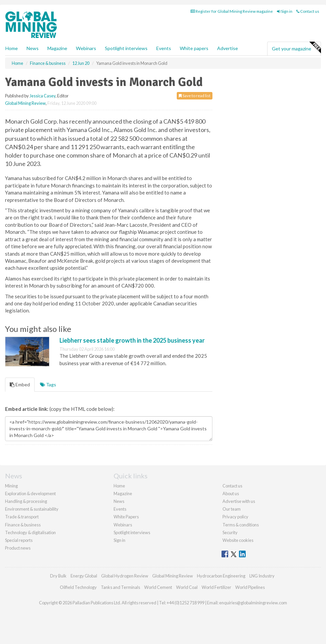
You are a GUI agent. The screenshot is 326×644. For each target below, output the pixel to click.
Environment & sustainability (32, 509)
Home (12, 48)
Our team (232, 509)
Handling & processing (26, 501)
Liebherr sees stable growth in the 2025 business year (132, 340)
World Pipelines (250, 587)
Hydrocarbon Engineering (221, 576)
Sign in (285, 11)
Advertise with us (239, 501)
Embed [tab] (20, 384)
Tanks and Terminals (120, 587)
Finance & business (23, 525)
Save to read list (195, 96)
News (119, 501)
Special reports (19, 540)
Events (164, 48)
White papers (194, 48)
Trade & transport (22, 517)
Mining (11, 486)
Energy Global (84, 576)
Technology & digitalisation (30, 532)
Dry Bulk (58, 576)
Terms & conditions (241, 525)
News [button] (33, 48)
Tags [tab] (48, 384)
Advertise (228, 48)
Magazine (57, 48)
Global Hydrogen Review (125, 576)
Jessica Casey (43, 96)
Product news (18, 548)
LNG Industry (262, 576)
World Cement (158, 587)
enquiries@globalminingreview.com (253, 603)
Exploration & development (30, 493)
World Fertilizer (216, 587)
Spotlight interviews (126, 48)
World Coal (187, 587)
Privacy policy (235, 517)
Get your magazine (296, 48)
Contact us (308, 11)
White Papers (126, 517)
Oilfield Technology (78, 587)
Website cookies (238, 540)
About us (231, 493)
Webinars (86, 48)
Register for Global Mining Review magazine (232, 11)
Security (230, 532)
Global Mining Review (25, 103)
